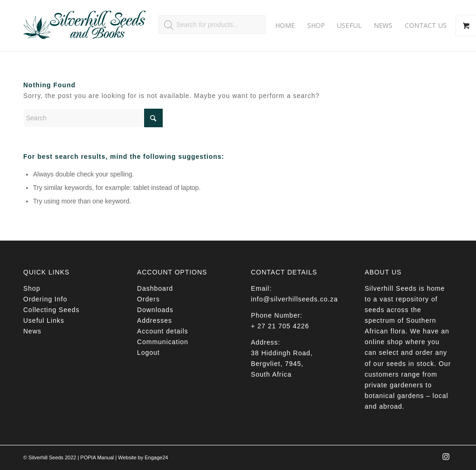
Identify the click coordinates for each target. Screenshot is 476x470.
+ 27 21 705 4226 (280, 326)
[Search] (93, 118)
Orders (149, 299)
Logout (149, 352)
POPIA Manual (97, 457)
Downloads (155, 310)
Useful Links (44, 320)
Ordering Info (45, 299)
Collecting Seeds (51, 310)
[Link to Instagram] (446, 459)
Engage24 (156, 457)
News (32, 331)
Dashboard (155, 288)
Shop (32, 288)
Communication (163, 342)
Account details (163, 331)
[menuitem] (285, 26)
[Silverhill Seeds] (85, 26)
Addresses (155, 320)
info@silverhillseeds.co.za (294, 299)
